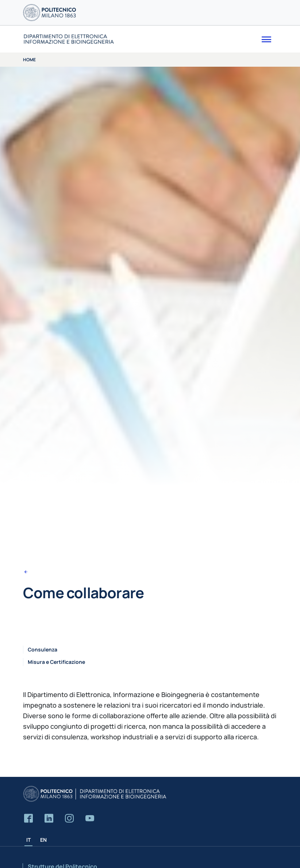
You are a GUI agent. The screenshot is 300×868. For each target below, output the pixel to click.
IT (28, 840)
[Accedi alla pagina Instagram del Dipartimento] (69, 819)
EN (43, 840)
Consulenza (43, 649)
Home (29, 60)
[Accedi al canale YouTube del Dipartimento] (90, 819)
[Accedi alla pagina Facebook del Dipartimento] (28, 819)
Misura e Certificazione (56, 662)
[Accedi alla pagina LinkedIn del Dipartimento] (49, 819)
